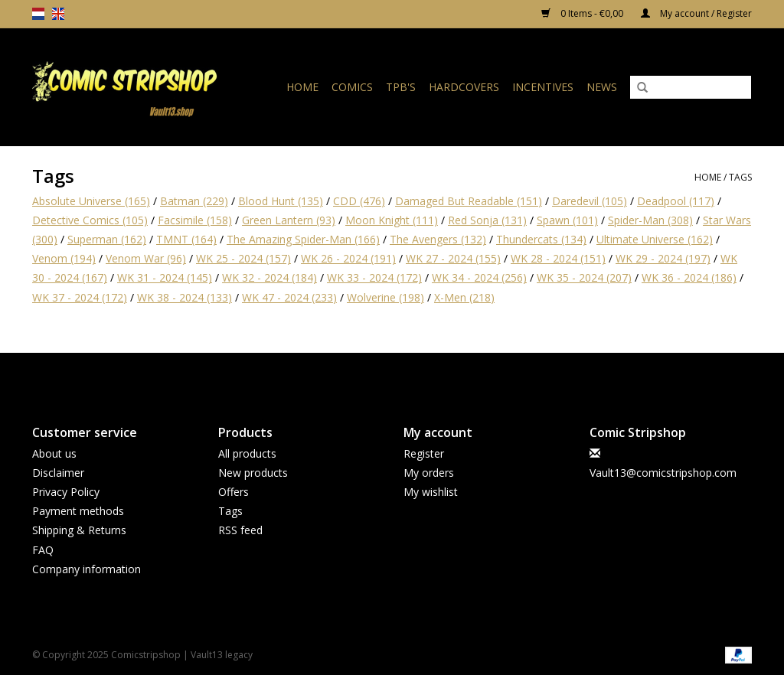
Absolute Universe (91, 201)
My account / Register (696, 13)
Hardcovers (464, 87)
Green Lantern (289, 220)
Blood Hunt (281, 201)
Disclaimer (58, 473)
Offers (234, 492)
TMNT (186, 239)
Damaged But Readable (469, 201)
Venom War (146, 258)
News (602, 87)
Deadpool (676, 201)
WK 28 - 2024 (558, 258)
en (58, 14)
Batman (194, 201)
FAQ (43, 550)
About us (54, 453)
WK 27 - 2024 (453, 258)
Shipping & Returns (79, 530)
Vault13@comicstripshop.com (663, 473)
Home (302, 87)
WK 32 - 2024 (269, 277)
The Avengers (438, 239)
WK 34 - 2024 (479, 277)
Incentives (543, 87)
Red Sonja (487, 220)
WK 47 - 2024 (289, 297)
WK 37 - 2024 (80, 297)
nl (38, 14)
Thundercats (541, 239)
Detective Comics (90, 220)
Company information (87, 569)
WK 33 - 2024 (374, 277)
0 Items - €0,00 (583, 13)
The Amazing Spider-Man (303, 239)
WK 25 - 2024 (243, 258)
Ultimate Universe (655, 239)
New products (253, 473)
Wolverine (385, 297)
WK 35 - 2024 (584, 277)
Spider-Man (650, 220)
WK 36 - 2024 (689, 277)
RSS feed (240, 530)
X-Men (464, 297)
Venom (64, 258)
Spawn (567, 220)
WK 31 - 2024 (165, 277)
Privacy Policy (66, 492)
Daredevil (590, 201)
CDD (359, 201)
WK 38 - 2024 (185, 297)
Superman (107, 239)
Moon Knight (392, 220)
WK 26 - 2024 (348, 258)
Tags (740, 177)
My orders (429, 473)
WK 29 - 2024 (663, 258)
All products (247, 453)
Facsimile (195, 220)
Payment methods (78, 511)
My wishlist (431, 492)
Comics (352, 87)
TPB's (401, 87)
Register (424, 453)
